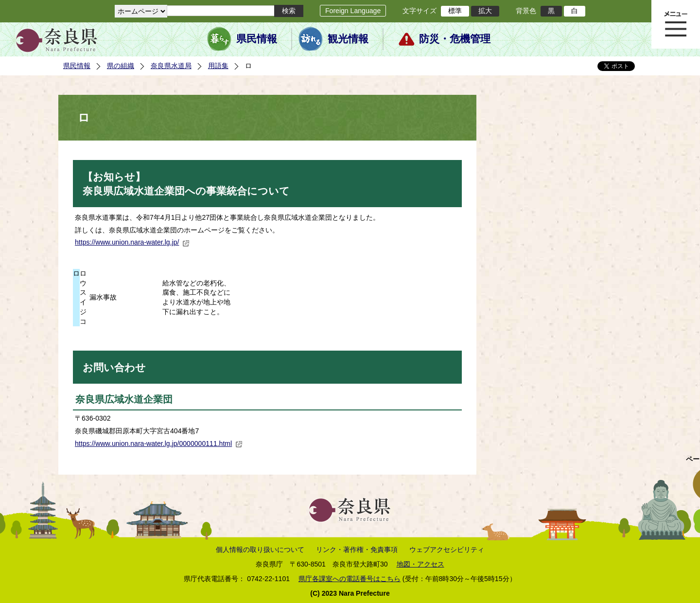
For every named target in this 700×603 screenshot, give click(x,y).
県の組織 (121, 66)
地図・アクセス (420, 564)
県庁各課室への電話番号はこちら (350, 579)
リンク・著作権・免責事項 (357, 550)
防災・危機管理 (455, 39)
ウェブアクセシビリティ (447, 550)
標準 (455, 11)
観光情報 (348, 39)
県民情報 (257, 39)
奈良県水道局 (171, 66)
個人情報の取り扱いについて (260, 550)
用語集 (218, 66)
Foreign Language (353, 11)
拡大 (485, 11)
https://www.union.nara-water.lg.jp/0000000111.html (159, 443)
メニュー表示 (676, 24)
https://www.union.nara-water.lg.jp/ (132, 242)
